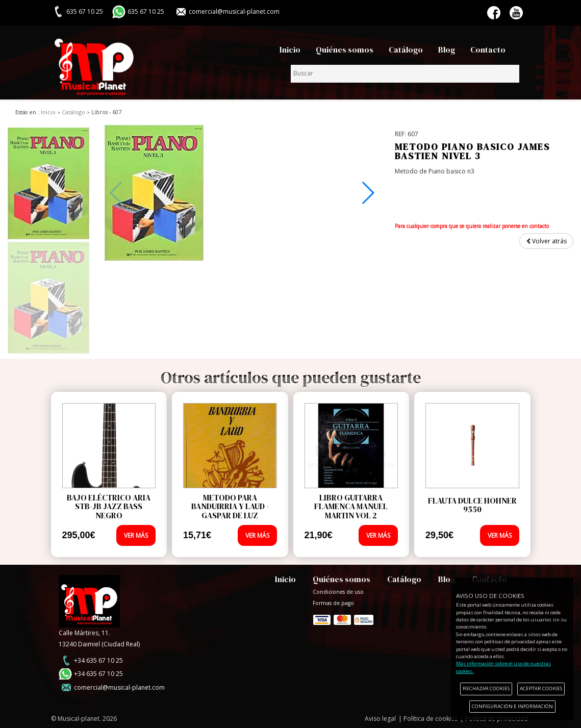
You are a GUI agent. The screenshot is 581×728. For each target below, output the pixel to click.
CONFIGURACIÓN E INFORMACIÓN (512, 706)
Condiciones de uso (338, 592)
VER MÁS (136, 535)
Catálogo (406, 50)
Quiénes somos (345, 50)
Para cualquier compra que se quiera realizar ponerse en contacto (472, 226)
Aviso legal (380, 719)
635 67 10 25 (146, 11)
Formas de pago (343, 618)
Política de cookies (431, 719)
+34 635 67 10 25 (98, 660)
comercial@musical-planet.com (234, 11)
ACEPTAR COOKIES (541, 688)
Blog (447, 50)
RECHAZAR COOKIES (486, 688)
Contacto (488, 50)
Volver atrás (546, 241)
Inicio (290, 50)
